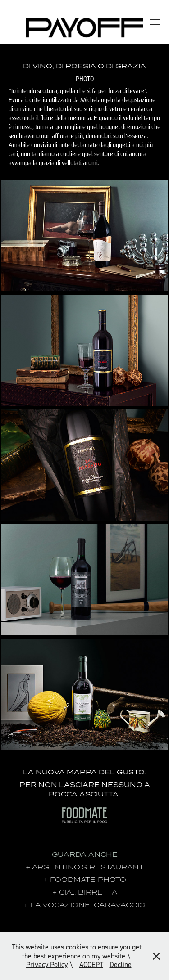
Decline (121, 964)
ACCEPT (91, 964)
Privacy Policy (47, 964)
